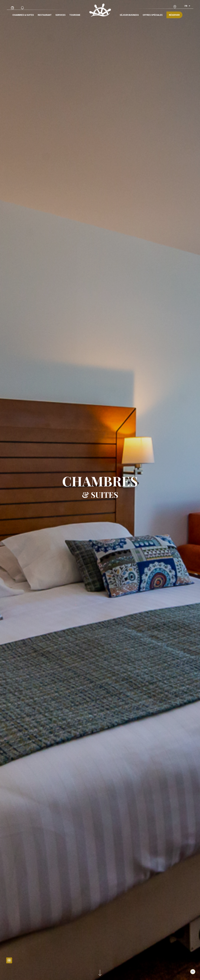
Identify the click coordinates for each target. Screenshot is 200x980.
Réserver (174, 15)
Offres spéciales (153, 15)
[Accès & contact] (175, 7)
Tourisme (75, 15)
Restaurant (45, 15)
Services (60, 15)
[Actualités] (22, 8)
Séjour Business (129, 15)
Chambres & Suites (23, 15)
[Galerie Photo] (12, 8)
